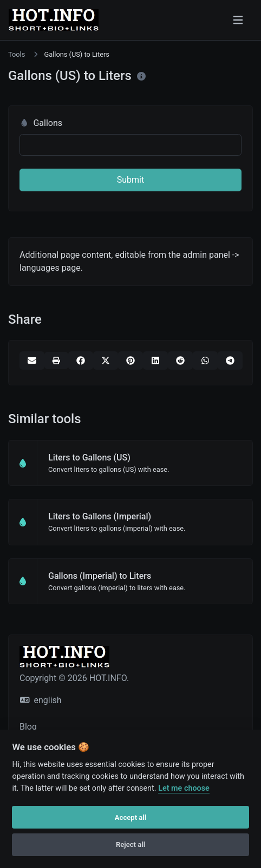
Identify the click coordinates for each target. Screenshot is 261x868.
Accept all (130, 817)
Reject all (130, 844)
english (41, 700)
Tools (17, 54)
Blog (28, 727)
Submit (130, 180)
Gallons (41, 123)
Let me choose (184, 788)
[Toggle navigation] (238, 20)
